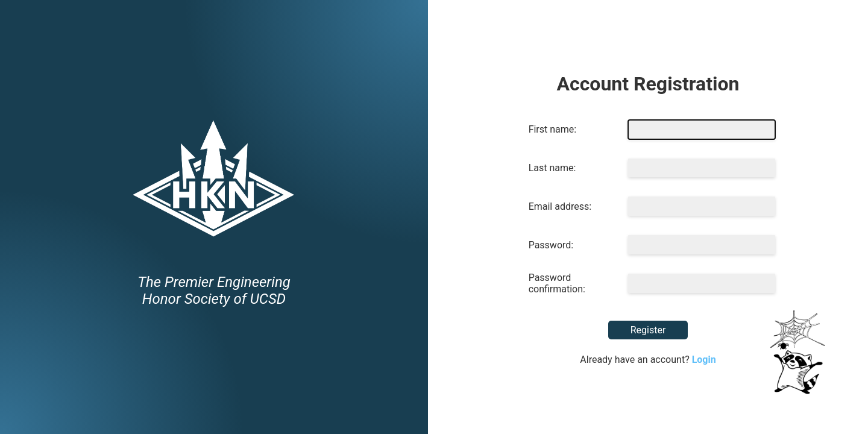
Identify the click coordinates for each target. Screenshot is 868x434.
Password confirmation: (557, 283)
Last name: (552, 168)
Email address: (560, 206)
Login (704, 360)
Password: (551, 245)
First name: (553, 129)
